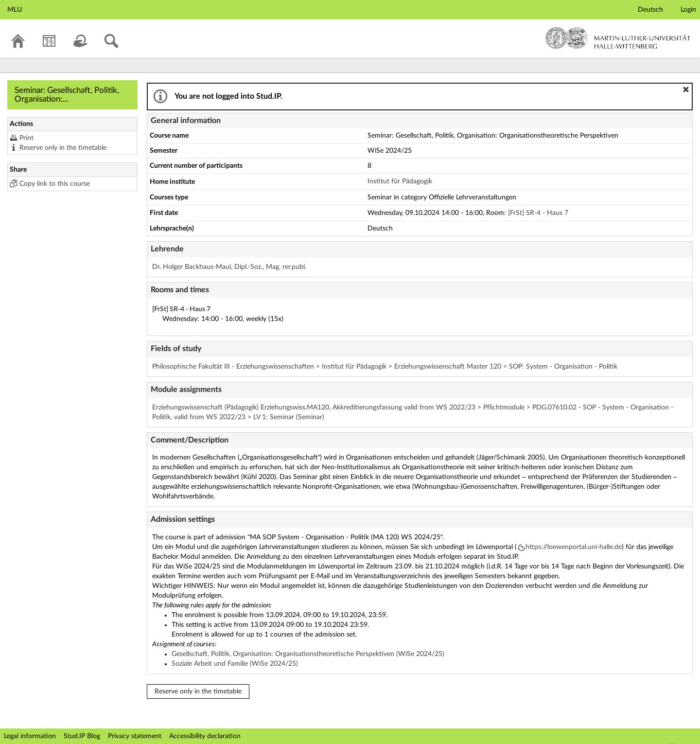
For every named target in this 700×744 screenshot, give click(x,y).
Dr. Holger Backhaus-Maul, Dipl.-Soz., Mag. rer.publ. (229, 267)
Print (26, 138)
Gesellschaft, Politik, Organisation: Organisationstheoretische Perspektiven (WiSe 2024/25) (308, 654)
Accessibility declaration (205, 736)
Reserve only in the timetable (63, 148)
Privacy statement (135, 736)
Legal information (30, 736)
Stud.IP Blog (82, 736)
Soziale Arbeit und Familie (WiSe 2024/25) (235, 664)
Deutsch (650, 10)
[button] (686, 89)
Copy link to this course (55, 184)
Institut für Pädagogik (400, 181)
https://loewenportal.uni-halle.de (574, 547)
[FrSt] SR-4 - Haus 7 (538, 213)
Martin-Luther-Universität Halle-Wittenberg (618, 38)
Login (688, 10)
